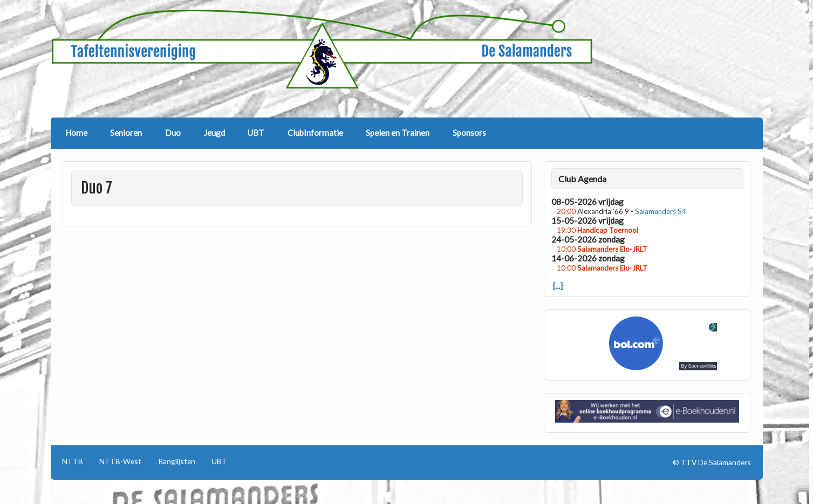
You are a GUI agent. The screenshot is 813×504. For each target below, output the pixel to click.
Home (76, 133)
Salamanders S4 (661, 211)
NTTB (73, 461)
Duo (173, 133)
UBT (256, 133)
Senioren (126, 133)
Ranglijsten (177, 461)
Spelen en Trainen (398, 133)
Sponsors (469, 133)
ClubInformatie (315, 133)
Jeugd (214, 133)
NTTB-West (120, 461)
